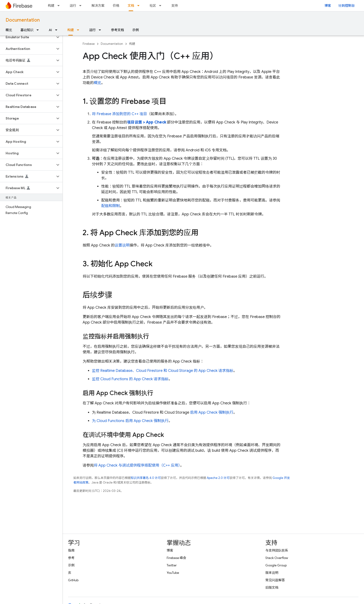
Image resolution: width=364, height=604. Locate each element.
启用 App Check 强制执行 (212, 412)
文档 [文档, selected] (131, 6)
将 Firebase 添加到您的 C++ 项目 (119, 114)
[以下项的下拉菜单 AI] (58, 30)
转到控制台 (347, 6)
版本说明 (272, 573)
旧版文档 (272, 588)
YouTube (173, 573)
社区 (153, 6)
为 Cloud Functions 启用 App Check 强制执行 (130, 421)
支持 (175, 6)
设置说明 (122, 245)
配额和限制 (110, 206)
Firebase (89, 44)
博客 (328, 6)
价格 (116, 6)
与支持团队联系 (277, 550)
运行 (73, 6)
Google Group (276, 565)
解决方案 (98, 6)
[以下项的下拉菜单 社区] (162, 6)
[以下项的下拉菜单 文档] (140, 6)
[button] (28, 37)
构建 (51, 6)
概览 (9, 30)
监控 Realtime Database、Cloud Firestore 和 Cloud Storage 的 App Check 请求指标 (163, 371)
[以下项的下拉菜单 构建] (60, 6)
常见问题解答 (275, 580)
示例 (136, 30)
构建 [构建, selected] (71, 30)
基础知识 (27, 30)
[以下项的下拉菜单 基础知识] (39, 30)
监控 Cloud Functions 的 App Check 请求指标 (130, 379)
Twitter (172, 565)
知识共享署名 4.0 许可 (146, 478)
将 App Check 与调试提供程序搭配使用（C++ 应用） (137, 465)
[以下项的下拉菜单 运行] (82, 6)
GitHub (73, 580)
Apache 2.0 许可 (218, 478)
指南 (71, 550)
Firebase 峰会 (176, 558)
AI (50, 30)
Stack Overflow (277, 558)
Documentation (23, 20)
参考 (71, 558)
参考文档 (117, 30)
